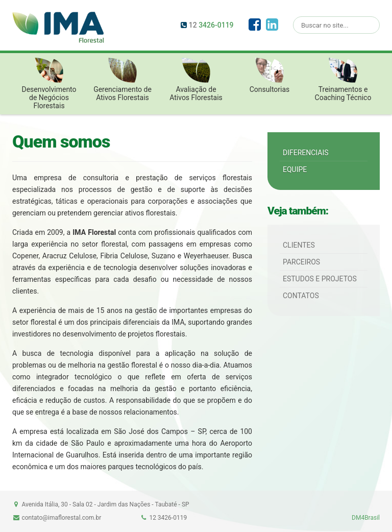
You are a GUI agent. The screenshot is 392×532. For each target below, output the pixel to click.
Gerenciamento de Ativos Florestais (122, 80)
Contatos (301, 296)
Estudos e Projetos (320, 279)
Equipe (295, 170)
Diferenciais (306, 153)
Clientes (299, 245)
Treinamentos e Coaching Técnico (343, 80)
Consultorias (270, 76)
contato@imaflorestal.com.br (61, 518)
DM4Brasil (366, 518)
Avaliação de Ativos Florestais (196, 80)
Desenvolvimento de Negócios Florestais (49, 84)
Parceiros (301, 262)
